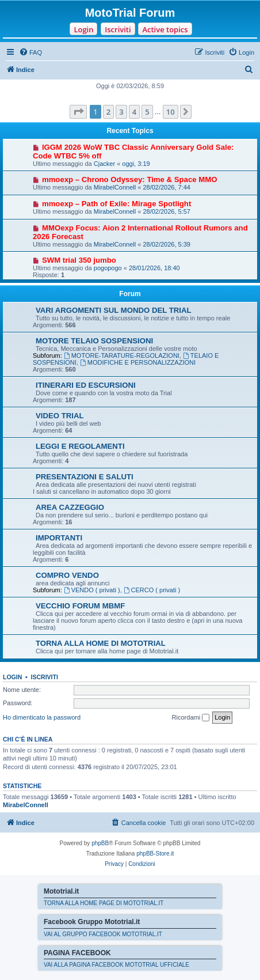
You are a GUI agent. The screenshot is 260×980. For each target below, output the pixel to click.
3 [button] (121, 112)
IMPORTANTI (59, 538)
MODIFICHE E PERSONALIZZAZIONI (138, 362)
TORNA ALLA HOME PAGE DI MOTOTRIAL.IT (104, 903)
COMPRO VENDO (67, 575)
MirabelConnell (115, 187)
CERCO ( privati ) (152, 590)
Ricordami (191, 718)
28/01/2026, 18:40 (154, 268)
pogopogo (108, 268)
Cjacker (104, 164)
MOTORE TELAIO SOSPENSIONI (94, 341)
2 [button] (108, 112)
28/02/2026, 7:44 (167, 187)
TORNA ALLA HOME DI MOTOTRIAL (101, 643)
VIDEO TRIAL (60, 416)
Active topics (165, 29)
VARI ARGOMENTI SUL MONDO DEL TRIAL (114, 310)
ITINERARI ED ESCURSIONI (86, 385)
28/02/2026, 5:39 (167, 244)
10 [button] (171, 112)
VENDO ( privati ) (92, 590)
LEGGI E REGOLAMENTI (80, 446)
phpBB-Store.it (155, 854)
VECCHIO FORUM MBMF (80, 606)
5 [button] (147, 112)
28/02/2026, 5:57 (167, 211)
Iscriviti (118, 29)
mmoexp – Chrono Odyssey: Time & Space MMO (130, 179)
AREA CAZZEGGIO (70, 507)
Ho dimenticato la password (42, 717)
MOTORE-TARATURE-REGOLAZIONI (122, 355)
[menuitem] (30, 52)
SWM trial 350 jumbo (79, 260)
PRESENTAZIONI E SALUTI (85, 477)
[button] (78, 112)
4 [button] (134, 112)
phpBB (100, 843)
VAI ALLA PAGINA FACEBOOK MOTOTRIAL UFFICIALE (116, 965)
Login (83, 29)
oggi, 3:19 (136, 164)
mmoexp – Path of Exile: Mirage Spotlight (116, 204)
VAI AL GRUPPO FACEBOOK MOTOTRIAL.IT (103, 934)
